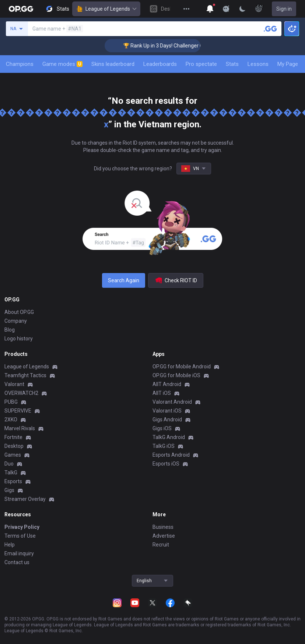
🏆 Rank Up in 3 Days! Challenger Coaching (176, 46)
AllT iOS (162, 393)
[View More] (186, 9)
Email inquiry (19, 553)
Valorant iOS (167, 411)
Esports (13, 481)
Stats (232, 64)
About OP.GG (19, 312)
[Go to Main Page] (21, 9)
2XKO (11, 420)
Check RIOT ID (176, 280)
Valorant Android (172, 402)
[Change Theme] (242, 9)
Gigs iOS (162, 428)
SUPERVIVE (18, 411)
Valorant (14, 384)
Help (10, 545)
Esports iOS (166, 464)
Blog (10, 330)
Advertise (164, 536)
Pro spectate (201, 64)
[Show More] (210, 9)
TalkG (11, 473)
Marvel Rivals (20, 428)
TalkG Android (169, 437)
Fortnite (13, 437)
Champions (20, 64)
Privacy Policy (22, 527)
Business (163, 527)
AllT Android (167, 384)
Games (13, 455)
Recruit (161, 545)
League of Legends (106, 9)
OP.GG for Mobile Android (182, 367)
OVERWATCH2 (21, 393)
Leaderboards (160, 64)
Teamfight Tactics (25, 375)
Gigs (9, 490)
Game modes (62, 64)
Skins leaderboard (113, 64)
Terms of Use (20, 536)
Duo (9, 464)
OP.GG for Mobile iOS (176, 375)
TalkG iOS (164, 446)
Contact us (17, 562)
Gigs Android (167, 420)
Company (16, 321)
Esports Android (171, 455)
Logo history (19, 339)
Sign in (284, 9)
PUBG (11, 402)
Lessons (258, 64)
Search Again (124, 280)
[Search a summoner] (270, 29)
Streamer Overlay (25, 499)
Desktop (14, 446)
